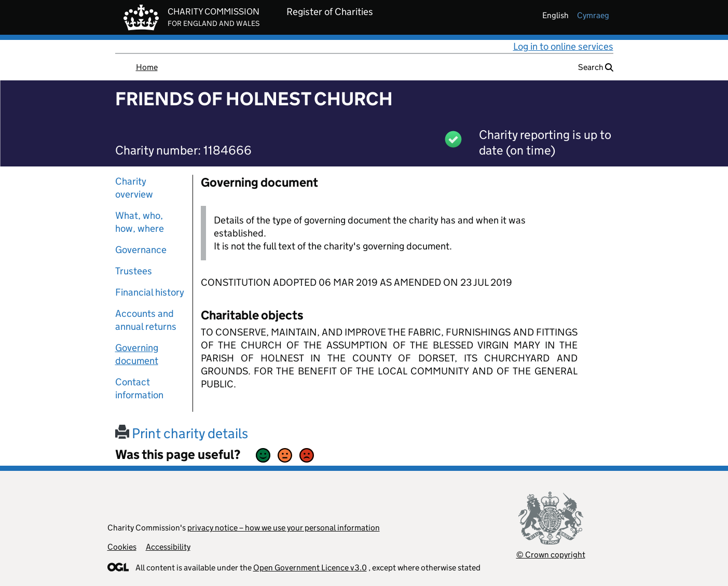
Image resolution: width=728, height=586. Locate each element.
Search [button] (596, 67)
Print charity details (182, 433)
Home (147, 67)
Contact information (139, 388)
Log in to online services (563, 46)
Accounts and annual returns (146, 320)
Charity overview (134, 188)
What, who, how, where (140, 222)
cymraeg (593, 15)
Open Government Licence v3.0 (310, 568)
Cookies (122, 547)
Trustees (134, 271)
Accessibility (168, 547)
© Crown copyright (551, 555)
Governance (141, 250)
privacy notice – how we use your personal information (284, 528)
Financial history (150, 292)
